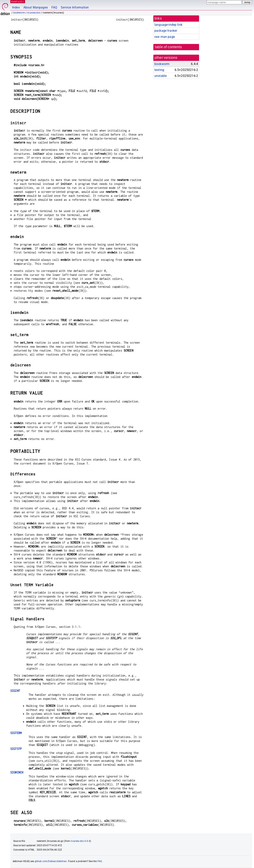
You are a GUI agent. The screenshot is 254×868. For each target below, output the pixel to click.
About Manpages (36, 7)
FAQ (54, 7)
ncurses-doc (34, 13)
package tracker (166, 31)
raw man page (165, 37)
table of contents (168, 47)
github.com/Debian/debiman (51, 861)
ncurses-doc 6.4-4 (80, 841)
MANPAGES (18, 1)
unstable (161, 76)
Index (16, 7)
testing (159, 70)
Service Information (75, 7)
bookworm (19, 13)
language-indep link (168, 25)
